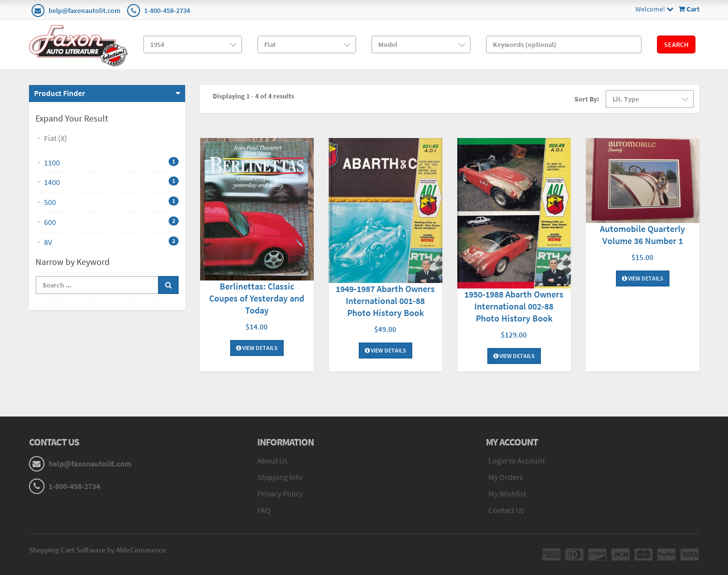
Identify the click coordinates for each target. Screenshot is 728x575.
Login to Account (517, 460)
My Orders (506, 477)
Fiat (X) (56, 138)
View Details (257, 348)
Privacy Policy (280, 493)
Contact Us (506, 510)
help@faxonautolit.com (85, 10)
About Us (272, 460)
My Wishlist (507, 493)
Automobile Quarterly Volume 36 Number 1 (642, 235)
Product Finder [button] (60, 93)
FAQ (264, 510)
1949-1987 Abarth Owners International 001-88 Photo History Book (385, 301)
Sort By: (587, 99)
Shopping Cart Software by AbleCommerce (98, 550)
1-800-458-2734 (167, 10)
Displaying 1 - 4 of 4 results (253, 96)
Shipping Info (280, 477)
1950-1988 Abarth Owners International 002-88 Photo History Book (514, 306)
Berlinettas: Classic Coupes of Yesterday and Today (257, 298)
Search (676, 44)
